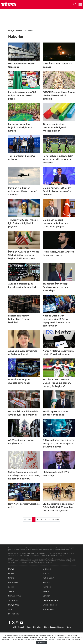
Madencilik (13, 582)
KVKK (14, 627)
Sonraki (56, 519)
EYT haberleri (14, 614)
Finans (11, 578)
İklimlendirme (14, 596)
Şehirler (46, 596)
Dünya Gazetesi (15, 31)
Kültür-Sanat (48, 578)
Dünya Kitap (14, 605)
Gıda (10, 609)
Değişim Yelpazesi (51, 600)
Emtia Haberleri (50, 605)
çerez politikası (57, 637)
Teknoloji (47, 587)
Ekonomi (47, 569)
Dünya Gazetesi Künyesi (54, 627)
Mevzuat (47, 582)
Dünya (11, 569)
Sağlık (11, 587)
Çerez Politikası (25, 627)
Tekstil (11, 591)
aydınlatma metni (74, 637)
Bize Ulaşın (37, 627)
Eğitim (46, 573)
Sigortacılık (13, 600)
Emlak (11, 573)
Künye (69, 627)
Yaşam (46, 591)
